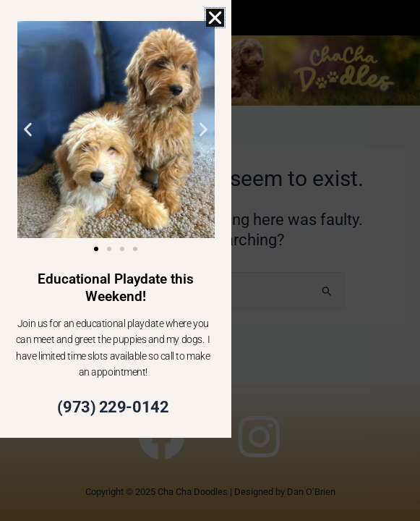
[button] (215, 18)
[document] (210, 260)
